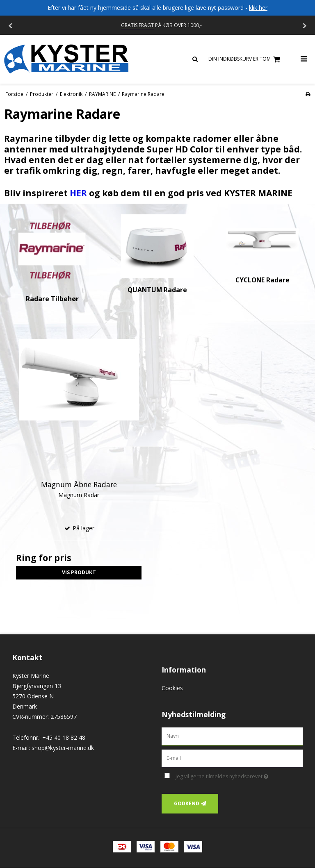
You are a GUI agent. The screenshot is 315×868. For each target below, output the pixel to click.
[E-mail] (232, 758)
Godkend (187, 803)
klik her (258, 8)
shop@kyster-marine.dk (63, 748)
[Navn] (232, 735)
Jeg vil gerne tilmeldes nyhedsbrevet (239, 775)
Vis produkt (79, 572)
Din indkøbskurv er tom (245, 59)
